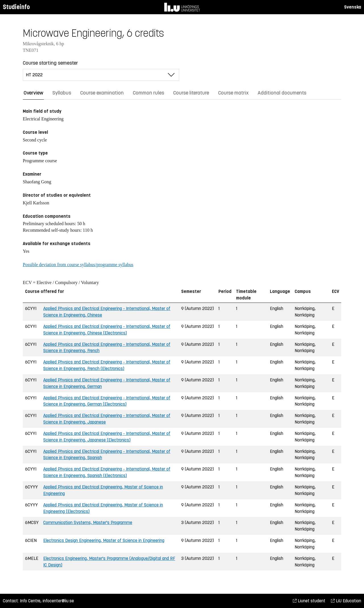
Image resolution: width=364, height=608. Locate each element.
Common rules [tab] (148, 93)
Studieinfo (16, 7)
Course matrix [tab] (233, 93)
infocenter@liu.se (58, 601)
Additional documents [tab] (282, 93)
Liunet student (309, 601)
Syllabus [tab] (62, 93)
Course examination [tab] (102, 93)
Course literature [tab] (191, 93)
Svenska (353, 7)
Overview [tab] (33, 93)
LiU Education (346, 601)
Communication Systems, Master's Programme (88, 522)
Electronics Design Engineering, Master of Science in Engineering (104, 540)
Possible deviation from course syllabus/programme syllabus (78, 265)
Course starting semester (50, 63)
